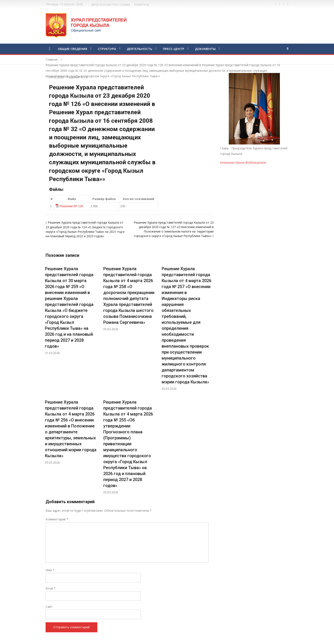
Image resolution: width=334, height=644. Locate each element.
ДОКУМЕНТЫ (205, 49)
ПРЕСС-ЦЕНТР (174, 49)
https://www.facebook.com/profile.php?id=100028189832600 (276, 4)
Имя (50, 570)
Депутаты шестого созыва (111, 4)
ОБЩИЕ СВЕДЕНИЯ (72, 49)
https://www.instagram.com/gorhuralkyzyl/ (288, 4)
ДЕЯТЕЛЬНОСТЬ (140, 49)
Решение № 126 (71, 206)
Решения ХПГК (77, 77)
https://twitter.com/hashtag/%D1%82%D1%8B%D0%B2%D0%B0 (280, 4)
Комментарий (57, 519)
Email (51, 588)
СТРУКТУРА (107, 49)
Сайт (49, 607)
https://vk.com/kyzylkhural (284, 4)
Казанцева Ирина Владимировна (243, 162)
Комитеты (142, 4)
